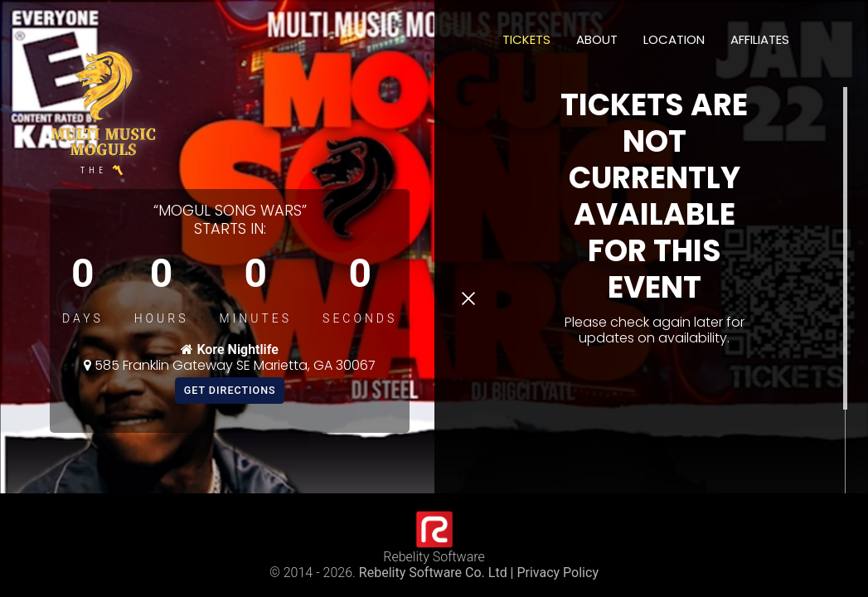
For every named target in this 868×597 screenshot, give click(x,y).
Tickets (526, 39)
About (597, 39)
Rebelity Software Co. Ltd (433, 573)
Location (674, 39)
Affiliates (760, 39)
